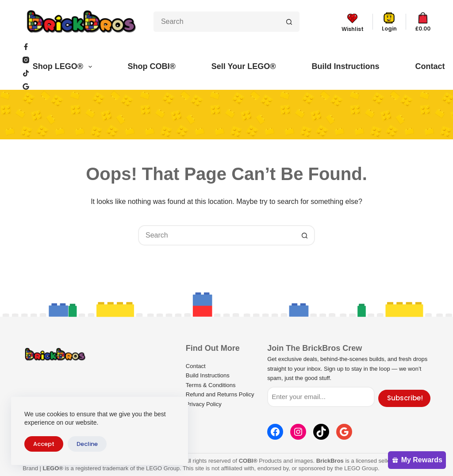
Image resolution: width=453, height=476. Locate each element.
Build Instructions (345, 66)
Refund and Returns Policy (220, 394)
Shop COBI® (152, 66)
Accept (44, 444)
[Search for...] (216, 22)
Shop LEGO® (64, 67)
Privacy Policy (204, 404)
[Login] (389, 22)
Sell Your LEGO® (244, 66)
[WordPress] (26, 86)
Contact (430, 66)
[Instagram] (26, 60)
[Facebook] (26, 47)
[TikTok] (26, 73)
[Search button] (289, 22)
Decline (87, 444)
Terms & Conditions (211, 385)
